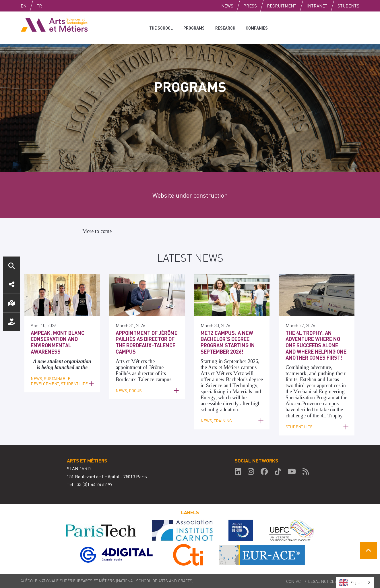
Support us (11, 322)
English (30, 6)
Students (348, 6)
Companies (256, 28)
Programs (193, 28)
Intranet (317, 6)
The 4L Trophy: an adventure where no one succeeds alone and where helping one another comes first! (316, 345)
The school (161, 28)
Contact (294, 581)
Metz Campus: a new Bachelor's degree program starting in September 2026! (228, 342)
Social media (11, 284)
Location (11, 303)
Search (11, 266)
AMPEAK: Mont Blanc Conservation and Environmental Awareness (58, 342)
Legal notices (323, 581)
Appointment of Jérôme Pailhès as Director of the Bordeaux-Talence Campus (147, 342)
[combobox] (355, 582)
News (227, 6)
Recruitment (282, 6)
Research (225, 28)
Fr (51, 6)
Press (250, 6)
